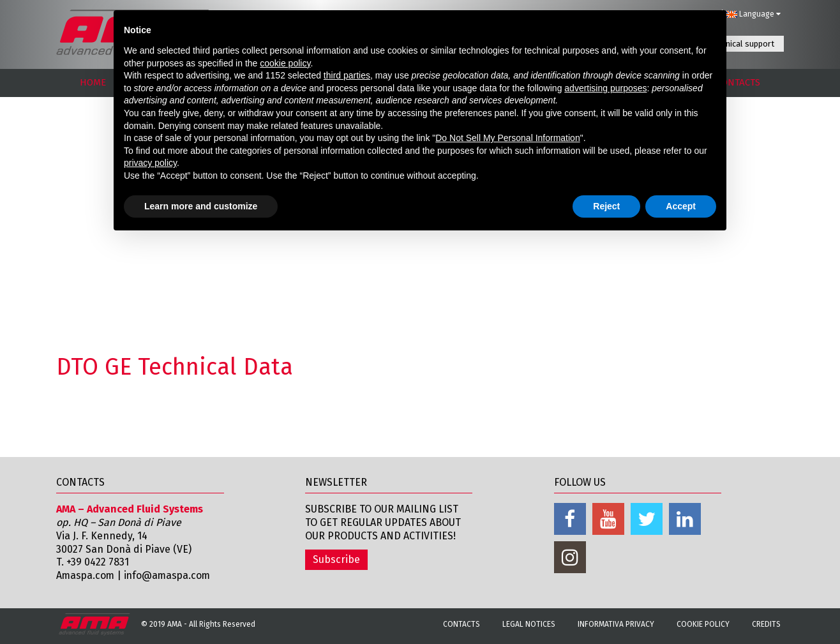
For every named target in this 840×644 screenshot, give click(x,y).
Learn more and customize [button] (201, 206)
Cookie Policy (703, 624)
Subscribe (336, 559)
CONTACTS (738, 82)
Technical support (742, 44)
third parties (347, 75)
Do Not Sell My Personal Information (507, 138)
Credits (766, 624)
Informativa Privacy (616, 624)
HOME (93, 82)
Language (753, 14)
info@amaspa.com (170, 575)
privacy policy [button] (150, 163)
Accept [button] (681, 206)
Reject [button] (606, 206)
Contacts (461, 624)
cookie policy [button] (285, 63)
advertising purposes (605, 88)
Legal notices (529, 624)
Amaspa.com (86, 575)
